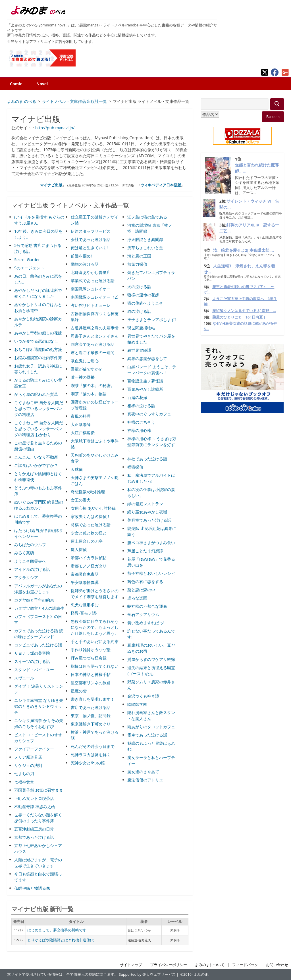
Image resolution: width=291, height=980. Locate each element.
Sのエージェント (29, 268)
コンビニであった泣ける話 (38, 645)
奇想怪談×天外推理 (88, 492)
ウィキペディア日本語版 (161, 185)
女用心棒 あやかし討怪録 (93, 508)
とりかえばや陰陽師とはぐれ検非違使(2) (61, 940)
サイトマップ (131, 965)
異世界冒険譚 (139, 350)
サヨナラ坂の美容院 (32, 653)
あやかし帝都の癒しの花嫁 (38, 333)
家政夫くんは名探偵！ (91, 516)
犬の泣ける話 (139, 287)
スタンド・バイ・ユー (34, 670)
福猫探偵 (135, 467)
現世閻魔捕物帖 (141, 328)
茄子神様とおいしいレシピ (151, 573)
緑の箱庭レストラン (145, 504)
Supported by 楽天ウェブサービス (147, 974)
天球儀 (77, 469)
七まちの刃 (24, 774)
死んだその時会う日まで (93, 746)
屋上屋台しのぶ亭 (87, 541)
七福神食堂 (24, 782)
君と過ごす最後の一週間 (93, 352)
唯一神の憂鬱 (83, 377)
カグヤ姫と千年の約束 (34, 600)
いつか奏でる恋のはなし (36, 341)
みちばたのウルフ (30, 545)
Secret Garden (27, 260)
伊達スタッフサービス (91, 231)
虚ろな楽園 (137, 598)
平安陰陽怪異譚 (85, 582)
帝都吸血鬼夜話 (85, 574)
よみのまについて (210, 965)
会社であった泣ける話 (91, 239)
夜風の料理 (81, 416)
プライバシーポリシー (169, 965)
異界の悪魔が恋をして (147, 358)
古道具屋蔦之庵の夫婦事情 (95, 328)
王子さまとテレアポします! (152, 320)
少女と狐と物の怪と (89, 533)
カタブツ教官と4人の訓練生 (39, 608)
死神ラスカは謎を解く (91, 755)
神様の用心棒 (139, 430)
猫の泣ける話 (139, 311)
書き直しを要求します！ (93, 699)
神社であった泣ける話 (147, 459)
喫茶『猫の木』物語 (89, 394)
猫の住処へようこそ (145, 303)
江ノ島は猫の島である (147, 217)
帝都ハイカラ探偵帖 (89, 558)
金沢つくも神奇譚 (143, 696)
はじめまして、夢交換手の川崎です (57, 930)
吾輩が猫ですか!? (86, 369)
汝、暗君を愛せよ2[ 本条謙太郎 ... (244, 250)
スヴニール (24, 678)
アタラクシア (26, 578)
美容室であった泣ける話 (149, 520)
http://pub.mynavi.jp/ (55, 128)
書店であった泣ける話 (91, 707)
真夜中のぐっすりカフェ (149, 414)
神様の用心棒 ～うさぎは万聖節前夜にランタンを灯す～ (152, 445)
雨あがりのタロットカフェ (151, 727)
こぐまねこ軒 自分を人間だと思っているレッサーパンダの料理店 (39, 408)
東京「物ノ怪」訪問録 (91, 716)
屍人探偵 (79, 549)
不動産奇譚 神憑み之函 (35, 807)
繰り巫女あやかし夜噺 (147, 512)
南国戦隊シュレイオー (91, 289)
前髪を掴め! (81, 256)
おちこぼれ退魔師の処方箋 (38, 349)
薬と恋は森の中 (141, 590)
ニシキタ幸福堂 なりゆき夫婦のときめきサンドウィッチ (39, 706)
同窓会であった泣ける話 (93, 344)
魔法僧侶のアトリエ (145, 780)
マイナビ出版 (51, 185)
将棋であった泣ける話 (91, 525)
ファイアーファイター (34, 749)
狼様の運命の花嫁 (143, 295)
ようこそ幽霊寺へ (30, 561)
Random (273, 117)
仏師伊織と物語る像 (32, 888)
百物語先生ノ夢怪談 (145, 381)
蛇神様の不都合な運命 (147, 606)
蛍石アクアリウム (143, 614)
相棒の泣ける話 (141, 406)
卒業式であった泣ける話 (93, 281)
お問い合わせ (277, 965)
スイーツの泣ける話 (32, 661)
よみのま (201, 974)
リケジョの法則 (28, 765)
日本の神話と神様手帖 (91, 674)
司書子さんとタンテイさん (95, 336)
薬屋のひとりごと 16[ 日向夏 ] (239, 317)
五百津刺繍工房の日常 (34, 829)
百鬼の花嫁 (137, 397)
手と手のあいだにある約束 (95, 641)
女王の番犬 (81, 500)
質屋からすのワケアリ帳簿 (151, 659)
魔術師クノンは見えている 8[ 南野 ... (244, 311)
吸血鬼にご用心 (85, 361)
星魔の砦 (79, 691)
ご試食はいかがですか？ (36, 465)
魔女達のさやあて (143, 772)
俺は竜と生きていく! (89, 248)
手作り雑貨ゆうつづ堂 (91, 650)
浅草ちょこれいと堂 (145, 248)
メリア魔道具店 (28, 757)
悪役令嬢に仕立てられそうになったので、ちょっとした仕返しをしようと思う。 (95, 627)
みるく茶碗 (24, 553)
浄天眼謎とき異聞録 (145, 239)
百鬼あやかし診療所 (145, 389)
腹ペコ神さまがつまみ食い (151, 543)
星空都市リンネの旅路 (91, 683)
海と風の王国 (139, 256)
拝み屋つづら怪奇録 (89, 658)
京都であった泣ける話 (34, 837)
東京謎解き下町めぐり (91, 724)
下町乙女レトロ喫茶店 (34, 798)
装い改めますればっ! (146, 623)
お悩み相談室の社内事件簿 (38, 358)
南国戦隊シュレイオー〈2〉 (96, 297)
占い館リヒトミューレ (91, 305)
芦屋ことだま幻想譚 (145, 551)
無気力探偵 (137, 264)
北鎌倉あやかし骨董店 (91, 272)
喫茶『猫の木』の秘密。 (93, 385)
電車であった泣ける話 (147, 735)
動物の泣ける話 (85, 264)
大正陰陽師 (81, 424)
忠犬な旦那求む (85, 605)
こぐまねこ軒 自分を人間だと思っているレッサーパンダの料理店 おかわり (39, 429)
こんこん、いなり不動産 (36, 457)
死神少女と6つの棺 (88, 763)
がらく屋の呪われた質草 (36, 394)
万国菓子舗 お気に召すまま (39, 790)
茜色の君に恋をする (145, 581)
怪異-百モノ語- (84, 613)
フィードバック (245, 965)
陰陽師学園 (137, 704)
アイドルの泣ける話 (32, 569)
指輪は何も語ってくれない (95, 666)
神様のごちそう (141, 422)
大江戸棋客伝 (83, 433)
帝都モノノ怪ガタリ (89, 566)
